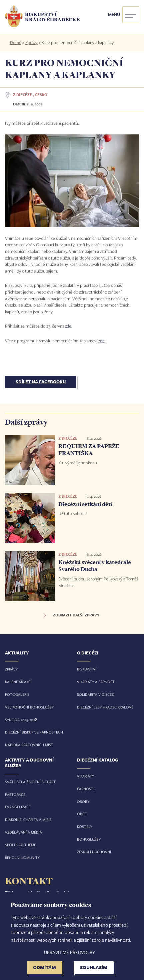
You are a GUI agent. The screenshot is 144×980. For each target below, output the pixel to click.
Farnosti (86, 789)
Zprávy (31, 42)
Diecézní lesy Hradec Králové (105, 707)
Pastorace (15, 794)
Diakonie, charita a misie (28, 819)
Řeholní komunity (22, 857)
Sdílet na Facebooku (41, 382)
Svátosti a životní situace (30, 782)
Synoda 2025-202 (20, 720)
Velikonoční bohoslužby (29, 707)
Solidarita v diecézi (96, 694)
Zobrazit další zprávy (76, 615)
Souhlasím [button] (94, 967)
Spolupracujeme (20, 845)
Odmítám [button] (44, 967)
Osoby (83, 801)
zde (68, 326)
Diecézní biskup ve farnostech (34, 732)
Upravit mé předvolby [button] (69, 952)
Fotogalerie (17, 694)
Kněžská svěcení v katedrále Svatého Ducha (95, 566)
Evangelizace (18, 807)
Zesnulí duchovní (94, 852)
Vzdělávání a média (23, 832)
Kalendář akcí (18, 682)
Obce (82, 814)
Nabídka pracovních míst (29, 745)
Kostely (84, 826)
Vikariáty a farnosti (96, 682)
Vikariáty (85, 776)
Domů (16, 42)
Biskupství (87, 669)
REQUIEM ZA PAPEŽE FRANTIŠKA (89, 450)
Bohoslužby (89, 839)
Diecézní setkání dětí (85, 504)
